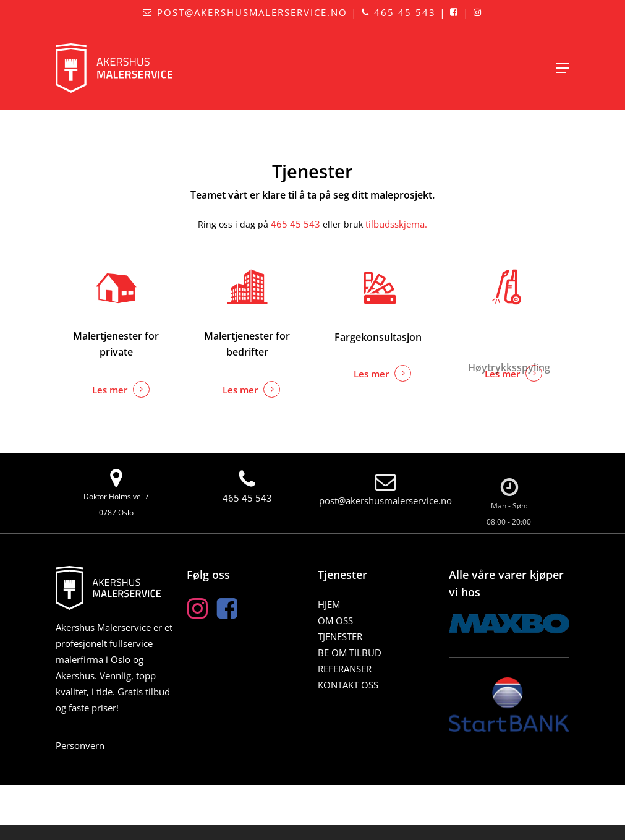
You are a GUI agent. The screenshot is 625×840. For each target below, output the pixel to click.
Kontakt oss (348, 685)
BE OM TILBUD (350, 653)
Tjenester (340, 636)
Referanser (345, 669)
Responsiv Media (490, 833)
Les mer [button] (110, 390)
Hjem (329, 604)
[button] (563, 68)
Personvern (80, 745)
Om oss (335, 620)
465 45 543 (399, 12)
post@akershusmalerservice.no (245, 12)
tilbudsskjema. (396, 224)
